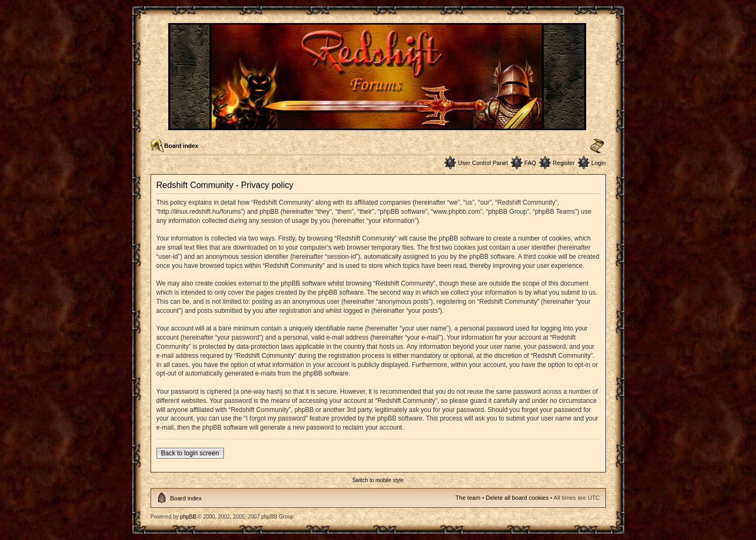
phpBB (188, 517)
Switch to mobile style (378, 480)
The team (468, 498)
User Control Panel (483, 163)
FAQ (530, 163)
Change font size (597, 146)
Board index (182, 146)
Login (599, 163)
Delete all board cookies (517, 498)
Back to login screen (190, 453)
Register (564, 163)
